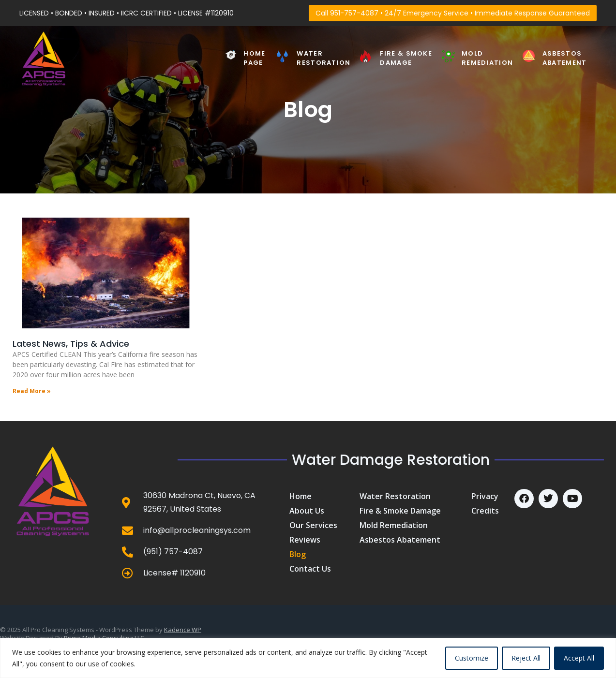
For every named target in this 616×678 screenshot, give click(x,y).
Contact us (310, 569)
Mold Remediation (487, 58)
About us (307, 511)
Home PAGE (254, 58)
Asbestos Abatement (565, 58)
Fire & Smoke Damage (406, 58)
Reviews (305, 540)
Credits (485, 511)
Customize (472, 658)
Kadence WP (183, 630)
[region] (308, 658)
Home (300, 496)
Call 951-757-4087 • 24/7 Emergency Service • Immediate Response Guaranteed (453, 13)
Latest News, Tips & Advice (71, 344)
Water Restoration (323, 58)
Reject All (526, 658)
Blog (298, 554)
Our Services (313, 525)
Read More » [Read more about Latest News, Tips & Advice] (32, 391)
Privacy (485, 496)
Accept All (579, 658)
